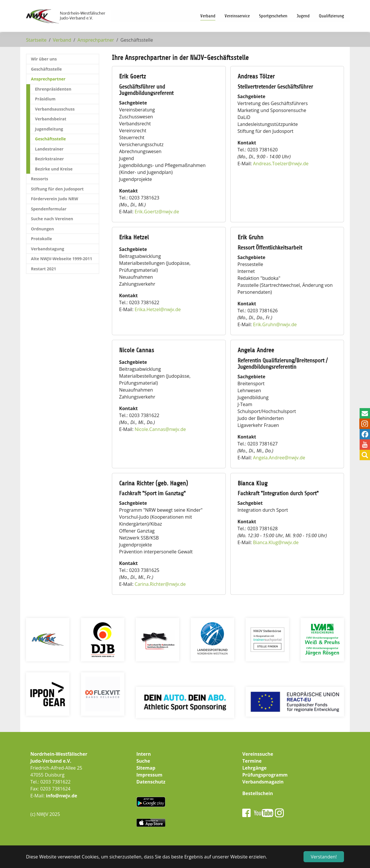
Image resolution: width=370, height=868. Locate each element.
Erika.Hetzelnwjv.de (158, 309)
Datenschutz (151, 782)
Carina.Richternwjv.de (160, 584)
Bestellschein (258, 793)
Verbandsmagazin (263, 782)
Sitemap (146, 768)
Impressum (149, 775)
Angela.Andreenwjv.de (279, 458)
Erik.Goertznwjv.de (157, 212)
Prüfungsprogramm (265, 775)
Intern (144, 754)
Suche (143, 761)
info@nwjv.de (62, 796)
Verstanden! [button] (324, 857)
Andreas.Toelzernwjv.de (281, 164)
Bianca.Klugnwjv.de (276, 542)
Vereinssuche (258, 754)
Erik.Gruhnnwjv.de (275, 324)
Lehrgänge (254, 768)
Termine (252, 761)
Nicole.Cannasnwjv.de (160, 429)
